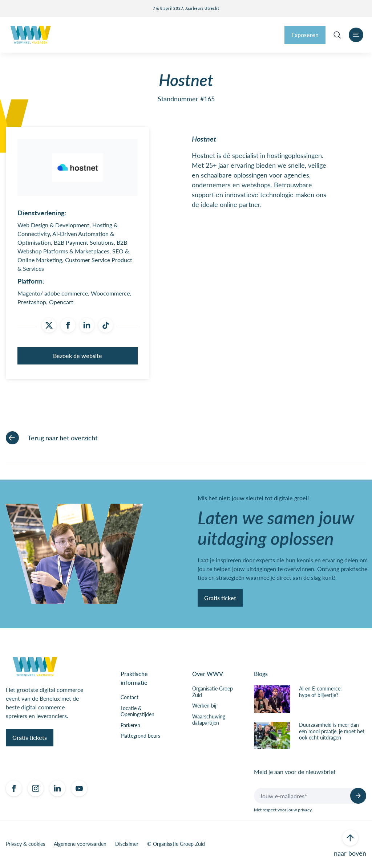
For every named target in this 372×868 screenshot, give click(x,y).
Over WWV (208, 675)
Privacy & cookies (25, 845)
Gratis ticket (220, 599)
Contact (130, 699)
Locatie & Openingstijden (138, 712)
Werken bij (204, 707)
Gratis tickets (30, 739)
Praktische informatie (134, 679)
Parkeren (130, 726)
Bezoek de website (78, 357)
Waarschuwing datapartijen (209, 721)
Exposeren (305, 35)
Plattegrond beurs (140, 737)
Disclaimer (127, 845)
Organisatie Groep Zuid (213, 693)
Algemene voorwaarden (80, 845)
